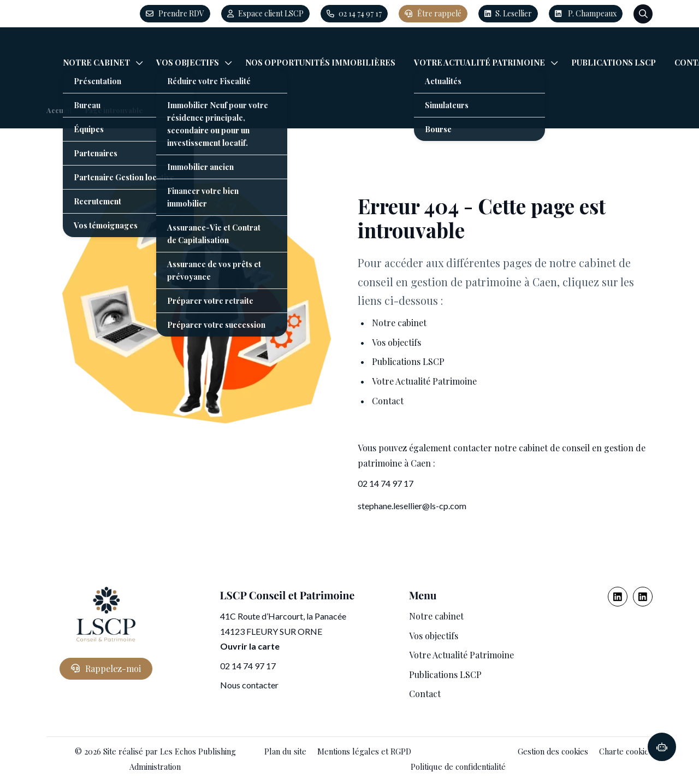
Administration (155, 767)
